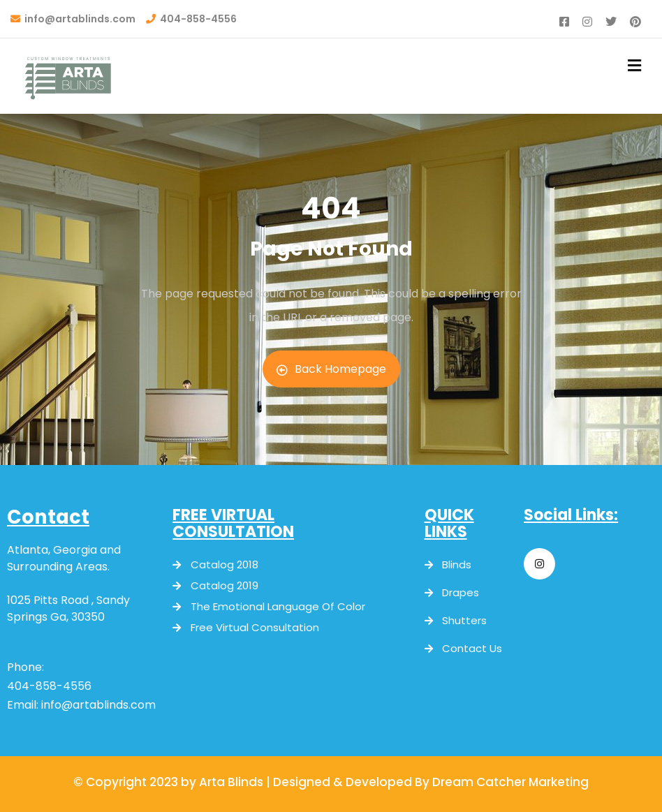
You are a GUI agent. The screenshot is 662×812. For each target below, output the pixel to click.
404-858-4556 (49, 686)
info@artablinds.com (98, 705)
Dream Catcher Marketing (510, 782)
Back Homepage (331, 369)
